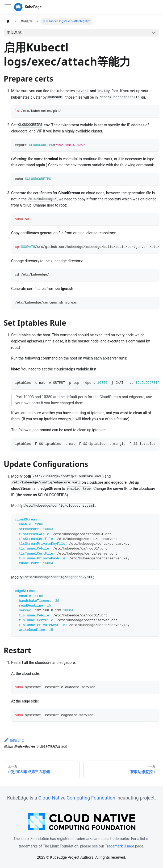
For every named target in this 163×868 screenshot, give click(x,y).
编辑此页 (14, 740)
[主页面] (8, 21)
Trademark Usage (120, 846)
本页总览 (14, 33)
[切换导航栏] (8, 7)
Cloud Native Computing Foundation (77, 798)
